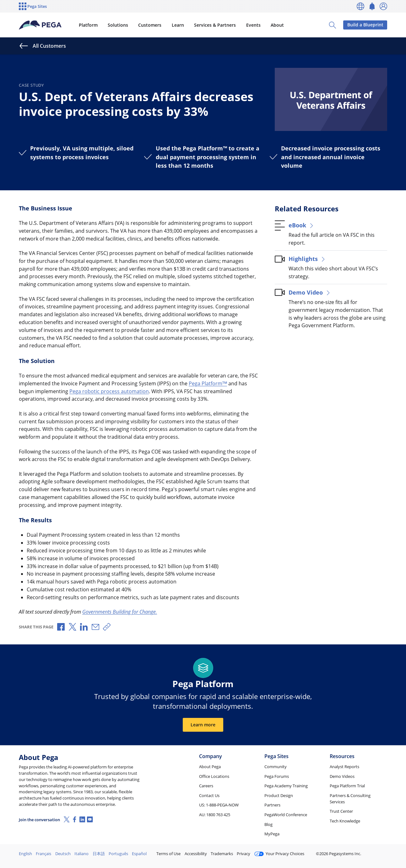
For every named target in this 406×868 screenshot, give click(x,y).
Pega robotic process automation (109, 391)
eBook (301, 225)
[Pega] (41, 25)
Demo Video (310, 292)
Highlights (307, 259)
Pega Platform (208, 383)
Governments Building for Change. (120, 612)
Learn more (203, 725)
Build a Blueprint (365, 25)
